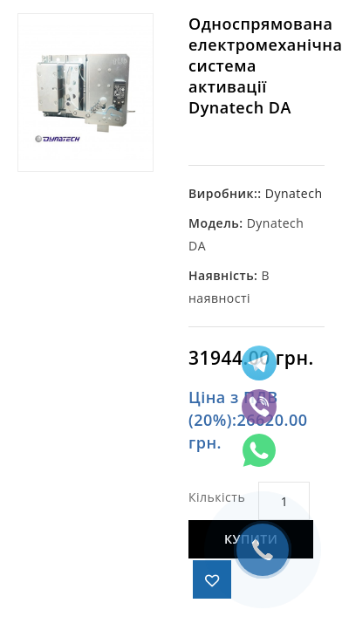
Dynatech (294, 193)
